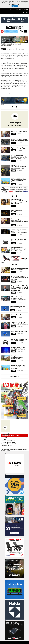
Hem (9, 10)
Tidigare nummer (19, 10)
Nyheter (3, 49)
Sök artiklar (12, 10)
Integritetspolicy (25, 12)
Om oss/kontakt (25, 10)
